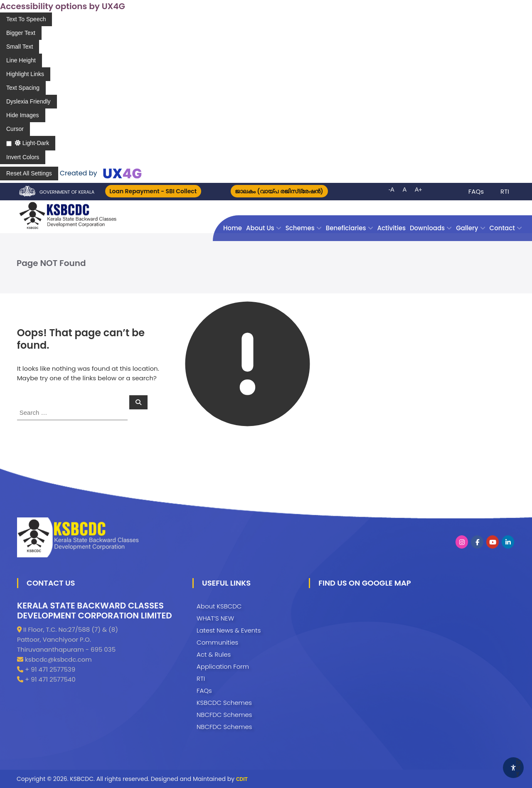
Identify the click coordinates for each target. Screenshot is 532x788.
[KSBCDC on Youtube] (493, 542)
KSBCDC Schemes (224, 703)
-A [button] (392, 190)
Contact (502, 228)
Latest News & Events (229, 630)
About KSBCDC (219, 606)
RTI (505, 191)
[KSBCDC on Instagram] (462, 542)
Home (233, 228)
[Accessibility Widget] (513, 768)
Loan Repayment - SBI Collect (153, 191)
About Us (260, 228)
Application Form (223, 666)
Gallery (467, 228)
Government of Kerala (67, 192)
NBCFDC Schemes (224, 715)
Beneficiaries (346, 228)
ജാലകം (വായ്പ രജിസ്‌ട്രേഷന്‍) (279, 191)
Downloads (427, 228)
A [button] (405, 190)
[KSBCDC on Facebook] (477, 542)
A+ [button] (419, 190)
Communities (217, 642)
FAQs (476, 191)
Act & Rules (214, 654)
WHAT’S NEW (215, 618)
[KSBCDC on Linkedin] (508, 542)
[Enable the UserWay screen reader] (26, 19)
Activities (392, 228)
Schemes (300, 228)
